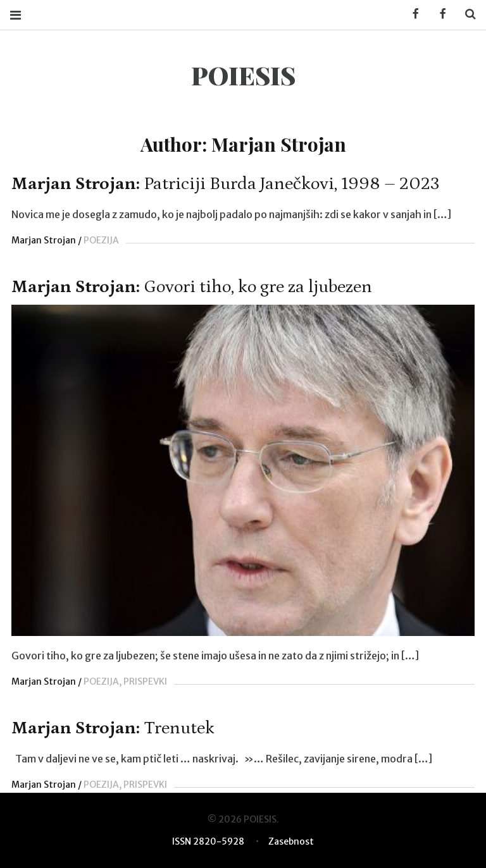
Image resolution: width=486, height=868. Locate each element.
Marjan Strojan (44, 240)
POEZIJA (101, 240)
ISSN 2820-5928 (208, 841)
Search (466, 14)
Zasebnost (291, 841)
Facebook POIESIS (439, 14)
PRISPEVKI (145, 682)
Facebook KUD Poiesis (411, 14)
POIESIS (243, 75)
